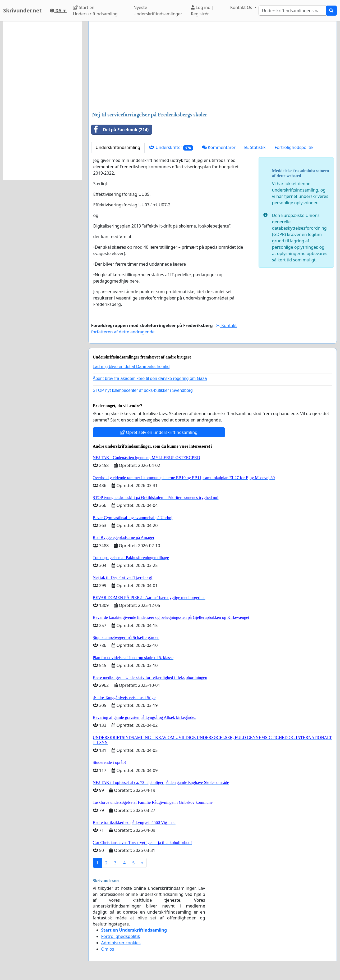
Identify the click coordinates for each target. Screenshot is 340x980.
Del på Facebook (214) (120, 130)
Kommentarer (219, 147)
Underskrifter (171, 148)
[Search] (292, 11)
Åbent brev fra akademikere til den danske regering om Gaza (150, 378)
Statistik (255, 147)
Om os (108, 949)
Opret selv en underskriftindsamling (159, 432)
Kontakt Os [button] (242, 7)
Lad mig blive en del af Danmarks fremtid (131, 367)
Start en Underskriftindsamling (95, 11)
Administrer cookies (121, 943)
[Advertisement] (213, 67)
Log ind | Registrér (202, 11)
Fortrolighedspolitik (294, 147)
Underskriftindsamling (118, 147)
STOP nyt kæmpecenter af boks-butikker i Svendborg (143, 390)
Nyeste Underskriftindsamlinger (158, 11)
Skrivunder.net (22, 10)
